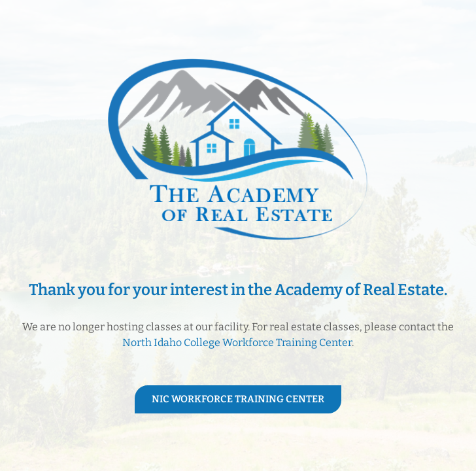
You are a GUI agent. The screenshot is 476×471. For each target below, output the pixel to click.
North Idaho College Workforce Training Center (237, 342)
